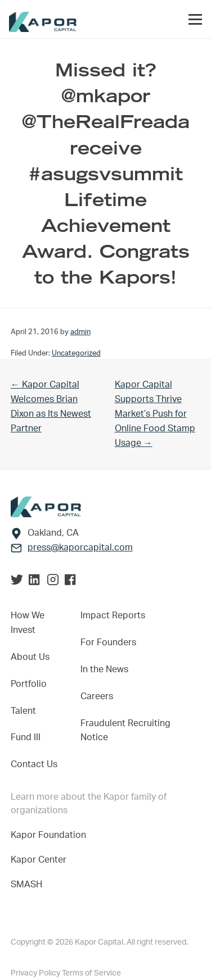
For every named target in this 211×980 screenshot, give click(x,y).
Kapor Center (41, 860)
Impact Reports (113, 616)
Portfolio (29, 684)
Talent (23, 711)
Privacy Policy (36, 973)
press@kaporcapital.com (80, 548)
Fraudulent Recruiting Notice (125, 731)
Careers (97, 696)
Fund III (26, 737)
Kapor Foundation (51, 835)
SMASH (26, 885)
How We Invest (28, 623)
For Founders (108, 642)
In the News (104, 669)
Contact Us (34, 764)
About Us (30, 657)
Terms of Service (91, 973)
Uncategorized (76, 353)
